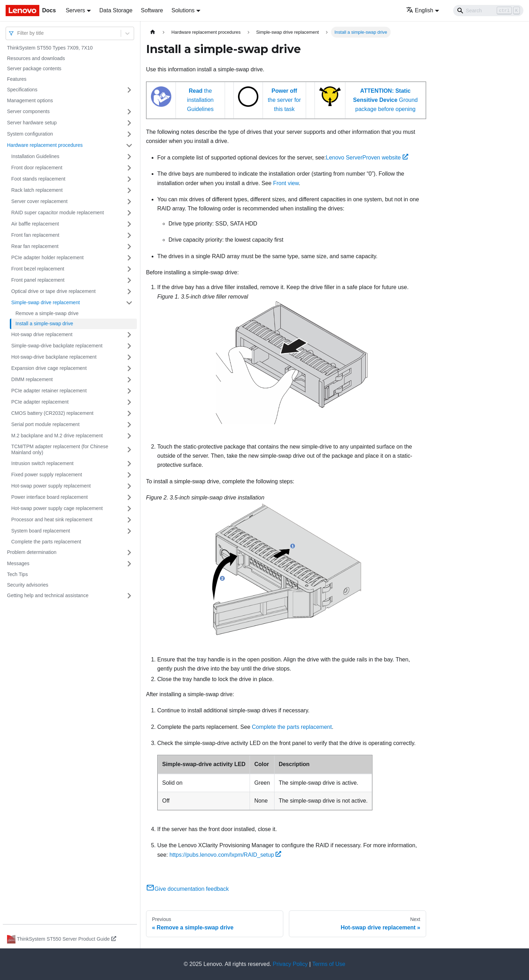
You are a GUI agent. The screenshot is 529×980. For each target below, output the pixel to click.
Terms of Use (329, 964)
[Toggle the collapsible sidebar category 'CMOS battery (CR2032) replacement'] (129, 413)
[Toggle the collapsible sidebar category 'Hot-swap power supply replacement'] (129, 486)
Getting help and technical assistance (48, 595)
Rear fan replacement (35, 246)
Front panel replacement (38, 280)
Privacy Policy (290, 964)
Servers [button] (75, 10)
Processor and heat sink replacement (52, 520)
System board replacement (41, 531)
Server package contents (34, 68)
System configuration (30, 134)
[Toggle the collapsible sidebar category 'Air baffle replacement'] (129, 224)
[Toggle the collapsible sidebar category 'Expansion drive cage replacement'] (129, 368)
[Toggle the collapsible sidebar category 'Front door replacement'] (129, 168)
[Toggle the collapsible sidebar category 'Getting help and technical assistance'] (129, 596)
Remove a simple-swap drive (47, 313)
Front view (286, 183)
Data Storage (116, 10)
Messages (18, 563)
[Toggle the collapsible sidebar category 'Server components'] (129, 112)
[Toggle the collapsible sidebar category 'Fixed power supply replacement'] (129, 475)
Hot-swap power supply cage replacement (57, 508)
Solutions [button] (183, 10)
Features (17, 79)
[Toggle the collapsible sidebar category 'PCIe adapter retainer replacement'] (129, 391)
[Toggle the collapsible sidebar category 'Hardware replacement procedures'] (129, 145)
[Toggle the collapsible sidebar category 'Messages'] (129, 564)
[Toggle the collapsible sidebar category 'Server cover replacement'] (129, 202)
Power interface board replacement (49, 497)
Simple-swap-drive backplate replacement (57, 346)
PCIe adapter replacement (40, 402)
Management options (30, 100)
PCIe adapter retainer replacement (49, 391)
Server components (28, 111)
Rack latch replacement (37, 190)
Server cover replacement (39, 201)
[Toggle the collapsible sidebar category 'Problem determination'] (129, 553)
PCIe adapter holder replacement (47, 257)
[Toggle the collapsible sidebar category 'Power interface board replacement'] (129, 497)
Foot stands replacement (38, 179)
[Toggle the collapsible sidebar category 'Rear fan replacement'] (129, 247)
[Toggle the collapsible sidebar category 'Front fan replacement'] (129, 235)
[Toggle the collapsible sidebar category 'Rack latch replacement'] (129, 190)
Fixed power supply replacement (47, 475)
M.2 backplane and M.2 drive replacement (57, 436)
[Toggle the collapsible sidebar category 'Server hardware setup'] (129, 123)
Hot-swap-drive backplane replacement (54, 357)
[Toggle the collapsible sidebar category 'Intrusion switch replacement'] (129, 464)
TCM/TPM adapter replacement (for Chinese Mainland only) (60, 450)
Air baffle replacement (35, 224)
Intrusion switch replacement (42, 463)
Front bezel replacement (38, 269)
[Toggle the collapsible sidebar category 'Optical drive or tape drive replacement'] (129, 292)
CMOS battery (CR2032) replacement (52, 413)
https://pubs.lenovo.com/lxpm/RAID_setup (226, 855)
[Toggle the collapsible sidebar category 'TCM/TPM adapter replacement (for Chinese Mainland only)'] (129, 450)
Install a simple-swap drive (44, 324)
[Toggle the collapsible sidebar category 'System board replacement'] (129, 531)
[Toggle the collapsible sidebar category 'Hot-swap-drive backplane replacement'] (129, 357)
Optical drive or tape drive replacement (53, 291)
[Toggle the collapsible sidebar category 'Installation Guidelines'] (129, 157)
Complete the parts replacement (46, 542)
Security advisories (28, 585)
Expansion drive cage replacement (49, 368)
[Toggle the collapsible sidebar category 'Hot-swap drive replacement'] (129, 335)
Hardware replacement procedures (45, 145)
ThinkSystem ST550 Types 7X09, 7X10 (50, 48)
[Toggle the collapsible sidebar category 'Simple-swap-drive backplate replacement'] (129, 346)
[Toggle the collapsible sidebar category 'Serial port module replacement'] (129, 425)
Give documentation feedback (187, 889)
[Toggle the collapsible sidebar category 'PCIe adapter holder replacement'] (129, 258)
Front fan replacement (35, 235)
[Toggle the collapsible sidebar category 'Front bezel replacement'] (129, 269)
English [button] (420, 10)
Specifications (22, 90)
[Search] (488, 11)
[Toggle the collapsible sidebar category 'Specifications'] (129, 90)
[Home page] (153, 32)
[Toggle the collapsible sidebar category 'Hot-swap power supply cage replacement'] (129, 509)
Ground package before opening (385, 100)
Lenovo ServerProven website (367, 158)
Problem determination (32, 552)
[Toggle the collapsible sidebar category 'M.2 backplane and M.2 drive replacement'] (129, 436)
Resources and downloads (36, 58)
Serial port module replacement (45, 424)
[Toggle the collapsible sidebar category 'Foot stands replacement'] (129, 179)
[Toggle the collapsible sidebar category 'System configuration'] (129, 134)
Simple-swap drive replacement (45, 302)
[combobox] (18, 33)
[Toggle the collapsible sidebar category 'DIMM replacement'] (129, 380)
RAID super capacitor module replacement (58, 213)
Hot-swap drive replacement (42, 334)
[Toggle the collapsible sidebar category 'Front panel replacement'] (129, 280)
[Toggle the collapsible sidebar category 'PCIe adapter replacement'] (129, 402)
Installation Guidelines (35, 156)
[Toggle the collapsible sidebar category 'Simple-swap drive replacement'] (129, 303)
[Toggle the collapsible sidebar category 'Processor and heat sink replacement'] (129, 520)
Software (152, 10)
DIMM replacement (32, 379)
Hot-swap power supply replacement (51, 486)
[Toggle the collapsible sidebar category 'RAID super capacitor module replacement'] (129, 213)
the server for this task (284, 100)
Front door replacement (37, 168)
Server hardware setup (32, 123)
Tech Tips (17, 574)
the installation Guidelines (200, 100)
